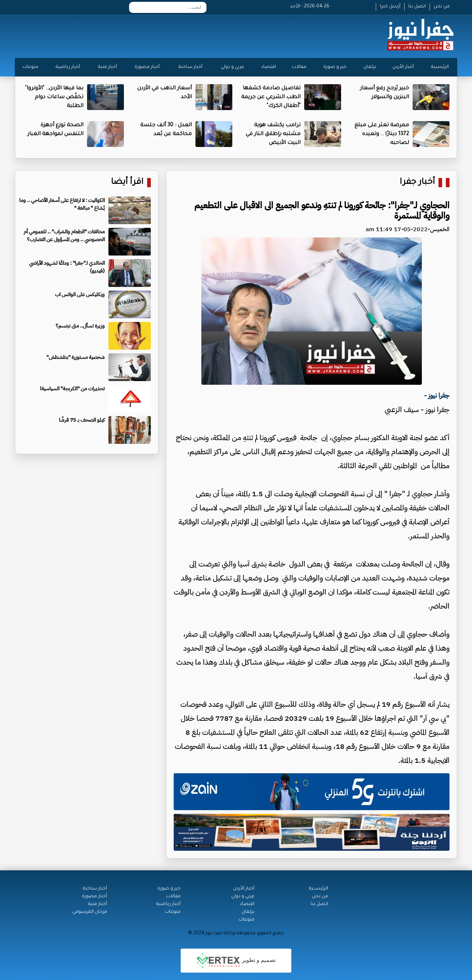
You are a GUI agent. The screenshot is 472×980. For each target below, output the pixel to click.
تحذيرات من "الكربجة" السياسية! (72, 389)
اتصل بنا (417, 7)
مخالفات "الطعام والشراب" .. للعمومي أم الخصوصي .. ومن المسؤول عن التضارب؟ (64, 236)
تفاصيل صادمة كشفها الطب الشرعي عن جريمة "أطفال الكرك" (271, 97)
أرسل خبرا (390, 7)
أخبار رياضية (68, 67)
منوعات (30, 67)
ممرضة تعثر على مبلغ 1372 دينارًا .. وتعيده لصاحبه (382, 134)
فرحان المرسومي (90, 912)
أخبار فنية (107, 67)
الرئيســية (319, 889)
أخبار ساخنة (190, 67)
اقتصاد (268, 67)
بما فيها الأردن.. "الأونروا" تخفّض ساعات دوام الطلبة (54, 97)
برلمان (370, 67)
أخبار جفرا (417, 183)
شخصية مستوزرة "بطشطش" (76, 357)
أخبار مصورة (147, 67)
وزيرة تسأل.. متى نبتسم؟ (80, 326)
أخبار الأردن (403, 67)
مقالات (299, 67)
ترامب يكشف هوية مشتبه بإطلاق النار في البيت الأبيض (273, 134)
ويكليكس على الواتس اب (80, 294)
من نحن (442, 7)
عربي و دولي (232, 67)
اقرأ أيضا (127, 183)
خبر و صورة (335, 67)
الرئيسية (440, 67)
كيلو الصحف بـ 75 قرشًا (82, 420)
